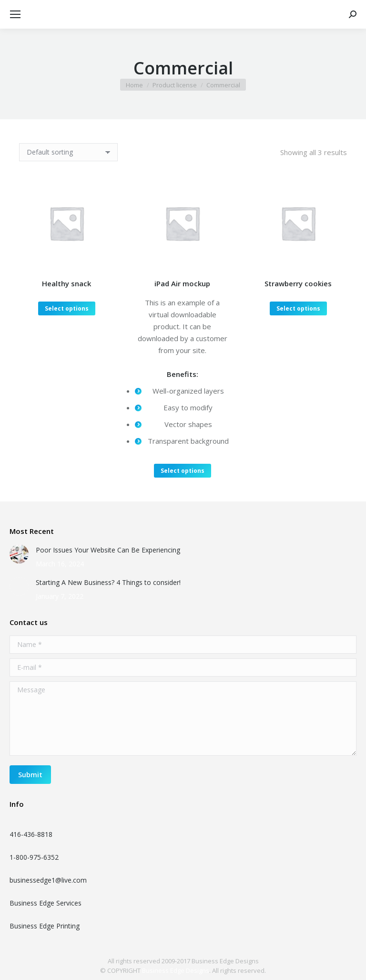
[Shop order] (68, 152)
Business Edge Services (46, 903)
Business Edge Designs (176, 970)
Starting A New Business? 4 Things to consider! (108, 582)
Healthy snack (66, 283)
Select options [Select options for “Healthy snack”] (67, 308)
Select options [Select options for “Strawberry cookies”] (298, 308)
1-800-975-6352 (34, 857)
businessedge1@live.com (48, 880)
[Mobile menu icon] (15, 14)
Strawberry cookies (298, 283)
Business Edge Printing (45, 926)
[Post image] (19, 554)
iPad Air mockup (182, 283)
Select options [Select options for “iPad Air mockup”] (183, 471)
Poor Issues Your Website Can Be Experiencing (108, 550)
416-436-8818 (31, 834)
